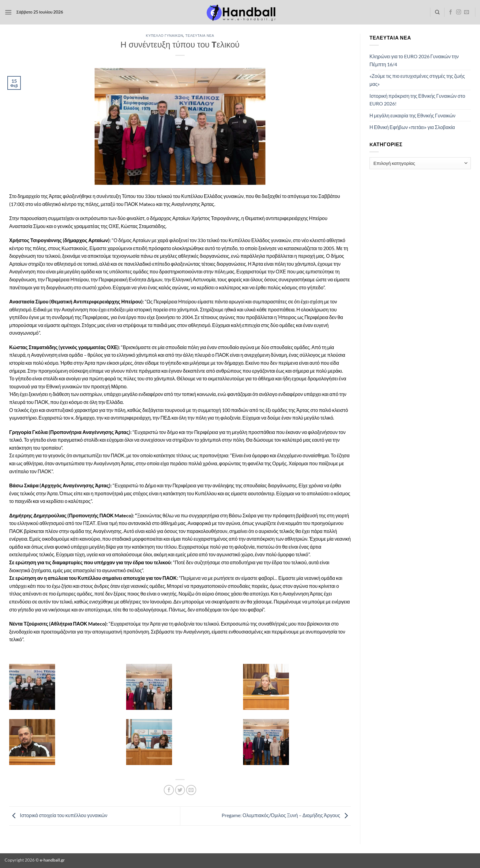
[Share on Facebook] (169, 790)
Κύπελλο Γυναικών (164, 35)
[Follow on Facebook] (451, 12)
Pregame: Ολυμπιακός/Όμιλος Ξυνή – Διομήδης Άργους (286, 815)
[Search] (437, 12)
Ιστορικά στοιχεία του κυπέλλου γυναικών (58, 815)
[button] (8, 12)
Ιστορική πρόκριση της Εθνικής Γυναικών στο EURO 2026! (417, 100)
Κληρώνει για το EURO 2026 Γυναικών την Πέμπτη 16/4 (414, 60)
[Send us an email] (467, 12)
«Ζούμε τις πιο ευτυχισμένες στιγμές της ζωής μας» (417, 80)
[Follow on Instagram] (459, 12)
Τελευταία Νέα (200, 35)
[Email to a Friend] (191, 790)
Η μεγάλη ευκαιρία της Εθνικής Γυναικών (412, 115)
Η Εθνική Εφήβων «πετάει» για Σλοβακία (412, 127)
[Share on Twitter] (180, 790)
